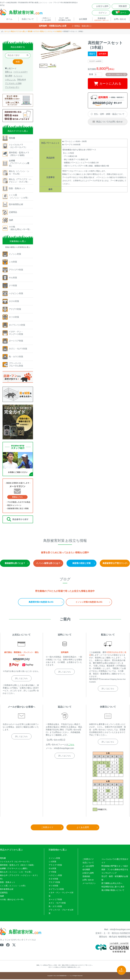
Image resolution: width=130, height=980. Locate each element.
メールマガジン (89, 884)
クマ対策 (52, 873)
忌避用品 (4, 893)
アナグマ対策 (54, 883)
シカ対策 (52, 862)
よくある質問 (88, 867)
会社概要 (86, 870)
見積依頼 (86, 877)
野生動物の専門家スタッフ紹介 (115, 867)
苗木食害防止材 (7, 890)
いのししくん (10, 80)
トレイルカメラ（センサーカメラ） (15, 862)
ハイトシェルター (21, 72)
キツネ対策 (53, 886)
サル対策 (52, 869)
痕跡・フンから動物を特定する (115, 870)
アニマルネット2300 (13, 84)
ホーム (7, 32)
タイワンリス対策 (56, 890)
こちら (71, 745)
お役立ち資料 (88, 874)
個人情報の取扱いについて (113, 891)
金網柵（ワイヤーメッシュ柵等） (14, 869)
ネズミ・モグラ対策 (57, 904)
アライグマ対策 (55, 866)
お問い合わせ (88, 881)
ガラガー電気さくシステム (43, 32)
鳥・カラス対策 (55, 907)
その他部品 (58, 32)
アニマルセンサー (12, 88)
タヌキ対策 (53, 880)
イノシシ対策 (54, 859)
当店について (88, 863)
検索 (18, 62)
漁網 (2, 897)
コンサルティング (109, 874)
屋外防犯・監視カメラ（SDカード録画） (18, 866)
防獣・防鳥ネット (8, 883)
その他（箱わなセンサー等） (12, 900)
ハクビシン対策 (55, 876)
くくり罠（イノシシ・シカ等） (13, 886)
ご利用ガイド (88, 860)
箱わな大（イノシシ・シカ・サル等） (16, 873)
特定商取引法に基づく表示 (113, 887)
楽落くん (9, 72)
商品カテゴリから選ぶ (18, 32)
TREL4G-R (21, 80)
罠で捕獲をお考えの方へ (112, 884)
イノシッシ (18, 76)
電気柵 (30, 32)
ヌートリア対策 (55, 900)
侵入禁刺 (9, 76)
